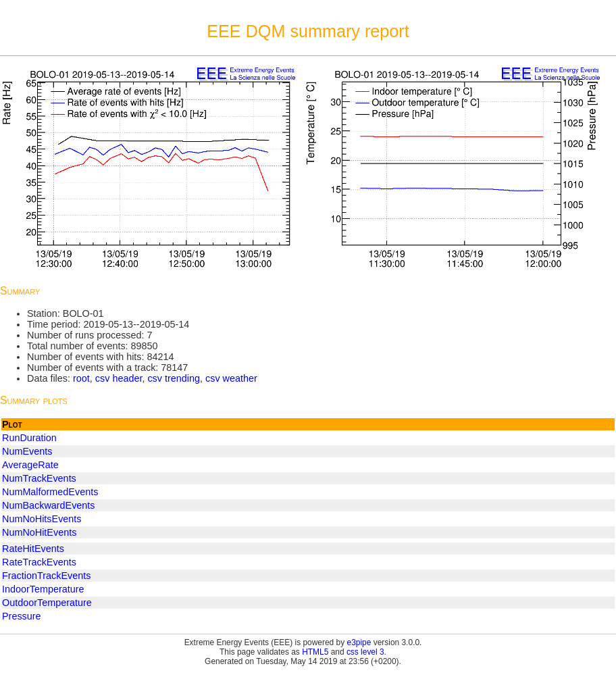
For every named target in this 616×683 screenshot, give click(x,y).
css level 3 (365, 652)
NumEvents (27, 451)
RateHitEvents (33, 549)
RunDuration (29, 438)
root (81, 378)
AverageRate (30, 465)
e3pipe (359, 642)
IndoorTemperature (43, 589)
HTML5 (315, 652)
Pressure (22, 616)
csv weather (231, 378)
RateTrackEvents (39, 562)
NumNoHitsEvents (42, 519)
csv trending (174, 378)
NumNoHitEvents (39, 532)
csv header (119, 378)
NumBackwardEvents (49, 505)
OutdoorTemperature (47, 603)
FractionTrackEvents (46, 576)
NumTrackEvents (39, 478)
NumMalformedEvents (50, 492)
